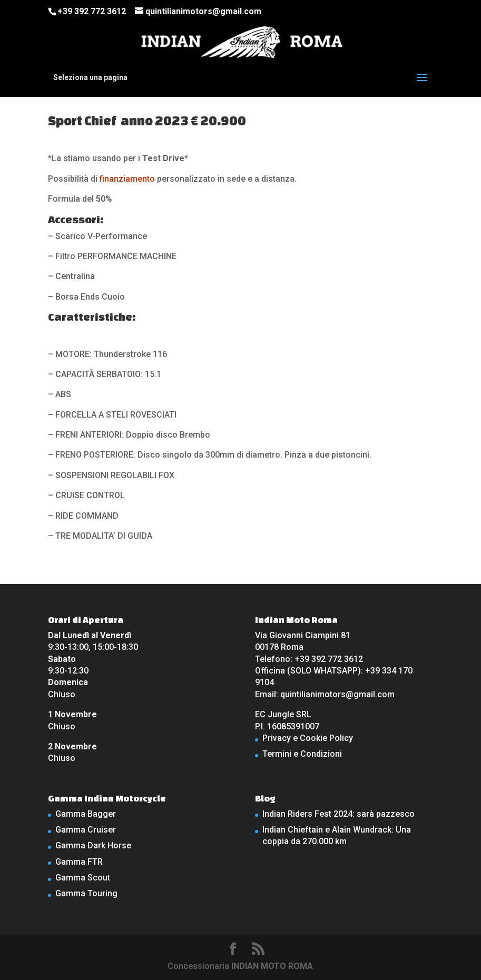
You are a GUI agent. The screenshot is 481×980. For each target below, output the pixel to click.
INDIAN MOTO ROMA (272, 966)
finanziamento (127, 179)
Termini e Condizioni (302, 754)
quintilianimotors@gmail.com (337, 694)
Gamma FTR (79, 862)
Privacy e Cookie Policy (308, 738)
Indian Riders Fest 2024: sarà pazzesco (338, 814)
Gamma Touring (86, 893)
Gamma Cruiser (86, 830)
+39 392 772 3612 (92, 11)
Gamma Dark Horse (93, 845)
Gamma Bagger (86, 814)
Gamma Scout (83, 878)
